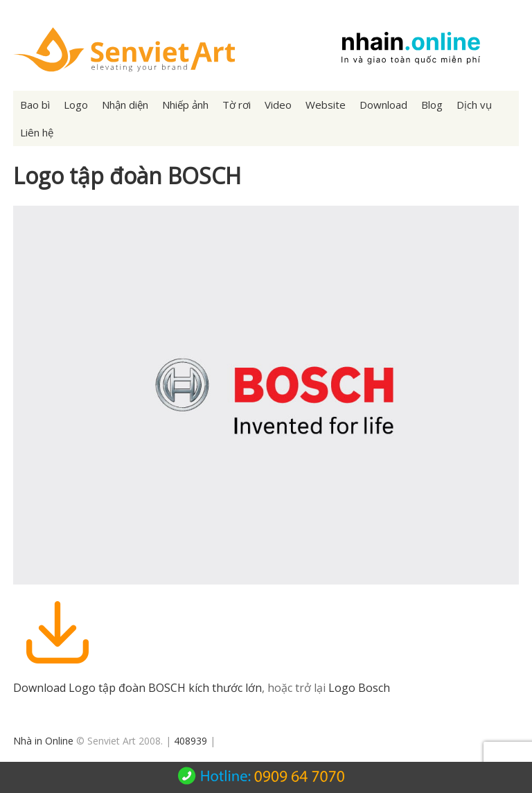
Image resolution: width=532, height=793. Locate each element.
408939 (190, 741)
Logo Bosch (359, 688)
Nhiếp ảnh (185, 105)
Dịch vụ (474, 105)
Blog (432, 105)
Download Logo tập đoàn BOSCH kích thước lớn (138, 688)
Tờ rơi (237, 105)
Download (383, 105)
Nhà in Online (43, 741)
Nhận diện (125, 105)
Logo (76, 105)
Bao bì (35, 105)
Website (326, 105)
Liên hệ (37, 132)
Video (278, 105)
